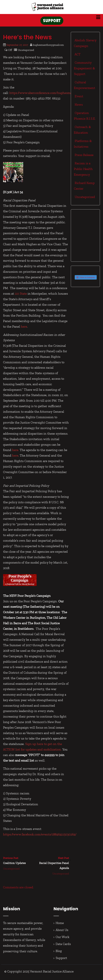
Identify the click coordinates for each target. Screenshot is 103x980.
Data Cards (63, 945)
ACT (77, 56)
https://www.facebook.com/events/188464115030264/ (40, 836)
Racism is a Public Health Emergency (83, 170)
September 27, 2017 (17, 47)
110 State (21, 295)
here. (16, 452)
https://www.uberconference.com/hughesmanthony (46, 95)
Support (61, 959)
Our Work (63, 938)
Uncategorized (26, 52)
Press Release (84, 156)
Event (79, 98)
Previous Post (20, 863)
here (24, 328)
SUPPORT (52, 22)
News (78, 106)
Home (60, 924)
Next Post (53, 865)
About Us (62, 931)
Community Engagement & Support (84, 70)
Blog (59, 952)
